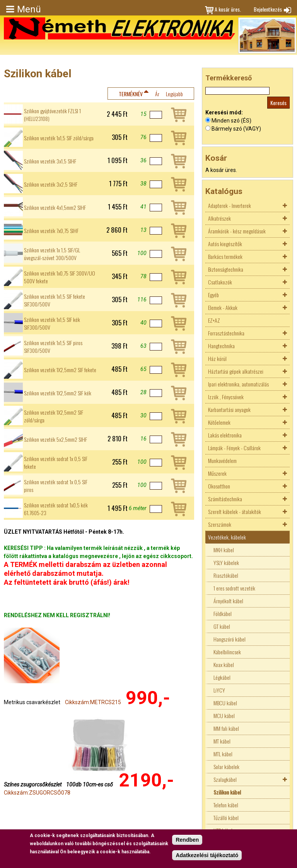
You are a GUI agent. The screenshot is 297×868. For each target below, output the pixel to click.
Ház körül (217, 358)
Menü (29, 9)
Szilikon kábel (227, 792)
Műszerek (217, 473)
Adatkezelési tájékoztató (207, 855)
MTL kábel (223, 754)
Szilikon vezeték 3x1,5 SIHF (50, 161)
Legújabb (174, 94)
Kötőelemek (219, 422)
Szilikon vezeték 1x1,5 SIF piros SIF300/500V (53, 347)
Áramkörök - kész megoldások (237, 231)
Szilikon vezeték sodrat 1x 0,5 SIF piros (56, 486)
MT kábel (222, 741)
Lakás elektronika (225, 435)
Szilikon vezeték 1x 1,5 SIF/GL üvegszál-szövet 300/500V (52, 254)
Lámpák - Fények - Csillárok (234, 448)
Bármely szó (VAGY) (236, 129)
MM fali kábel (226, 728)
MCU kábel (224, 716)
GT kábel (222, 626)
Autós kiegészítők (225, 244)
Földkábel (223, 614)
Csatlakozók (220, 282)
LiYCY (219, 690)
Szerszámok (220, 524)
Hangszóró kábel (230, 639)
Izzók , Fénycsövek (226, 397)
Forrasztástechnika (226, 333)
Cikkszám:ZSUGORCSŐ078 (37, 793)
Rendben (187, 840)
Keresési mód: (224, 112)
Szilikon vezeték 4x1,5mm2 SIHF (55, 208)
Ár (157, 94)
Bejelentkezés (268, 9)
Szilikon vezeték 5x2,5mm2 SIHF (55, 439)
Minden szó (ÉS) (231, 121)
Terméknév (131, 94)
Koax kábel (224, 665)
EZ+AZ (214, 320)
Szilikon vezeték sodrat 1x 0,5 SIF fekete (56, 463)
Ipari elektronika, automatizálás (238, 384)
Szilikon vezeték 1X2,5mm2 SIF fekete (60, 370)
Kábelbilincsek (227, 652)
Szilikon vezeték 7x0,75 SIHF (51, 231)
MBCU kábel (225, 703)
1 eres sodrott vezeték (234, 588)
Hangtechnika (221, 346)
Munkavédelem (222, 460)
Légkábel (222, 677)
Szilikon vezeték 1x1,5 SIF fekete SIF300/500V (55, 300)
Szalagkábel (225, 779)
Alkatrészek (219, 218)
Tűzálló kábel (226, 818)
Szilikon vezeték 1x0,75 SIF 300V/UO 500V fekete (60, 277)
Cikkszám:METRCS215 (93, 702)
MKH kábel (224, 550)
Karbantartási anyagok (229, 409)
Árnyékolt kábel (228, 601)
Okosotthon (219, 486)
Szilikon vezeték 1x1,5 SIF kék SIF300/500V (52, 323)
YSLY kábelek (226, 562)
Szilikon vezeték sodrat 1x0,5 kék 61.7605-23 (56, 509)
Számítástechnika (225, 499)
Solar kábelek (226, 767)
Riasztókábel (226, 575)
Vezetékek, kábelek (227, 537)
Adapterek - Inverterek (230, 205)
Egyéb (213, 295)
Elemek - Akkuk (223, 307)
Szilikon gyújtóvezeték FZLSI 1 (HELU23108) (52, 115)
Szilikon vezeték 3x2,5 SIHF (51, 184)
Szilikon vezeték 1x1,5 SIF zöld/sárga (59, 138)
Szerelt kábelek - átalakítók (235, 511)
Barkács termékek (225, 256)
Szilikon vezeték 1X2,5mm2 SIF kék (58, 393)
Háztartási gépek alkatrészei (236, 371)
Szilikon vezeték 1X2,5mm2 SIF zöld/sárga (54, 416)
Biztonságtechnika (226, 269)
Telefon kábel (226, 805)
